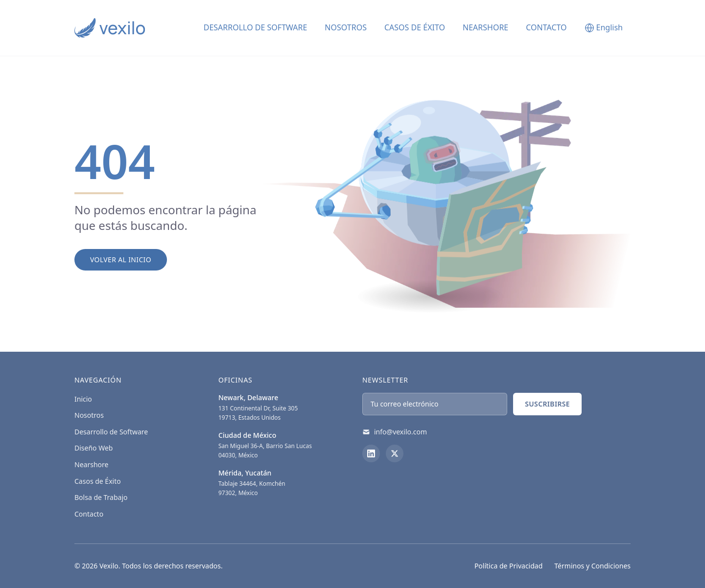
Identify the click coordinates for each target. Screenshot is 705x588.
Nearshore (485, 27)
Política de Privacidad (508, 566)
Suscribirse (547, 404)
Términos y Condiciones (592, 566)
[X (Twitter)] (395, 453)
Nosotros (346, 27)
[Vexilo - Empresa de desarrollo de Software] (110, 28)
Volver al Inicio (121, 260)
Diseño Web (94, 448)
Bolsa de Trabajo (101, 497)
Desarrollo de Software (111, 432)
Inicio (83, 399)
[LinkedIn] (371, 453)
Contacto (546, 27)
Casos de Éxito (415, 27)
